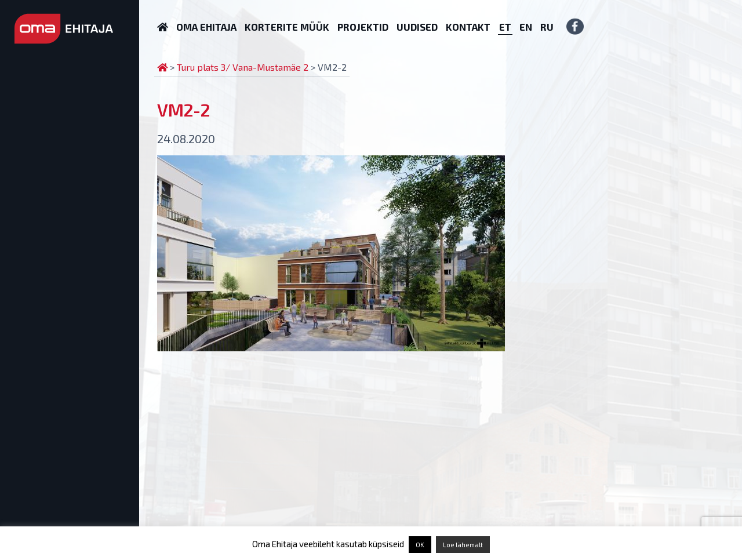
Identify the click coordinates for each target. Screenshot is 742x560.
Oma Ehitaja (206, 27)
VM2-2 (183, 110)
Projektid (363, 27)
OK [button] (420, 545)
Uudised (417, 27)
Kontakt (468, 27)
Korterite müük (287, 27)
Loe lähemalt (463, 545)
